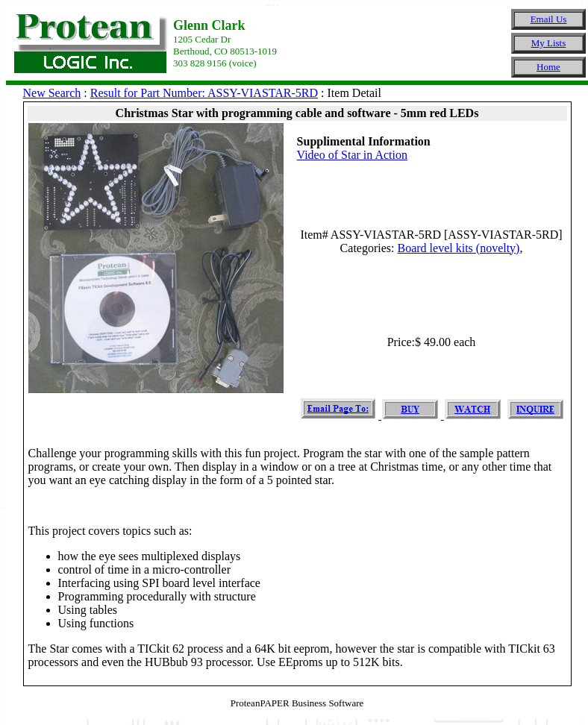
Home (548, 67)
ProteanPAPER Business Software (297, 703)
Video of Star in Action (352, 155)
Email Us (549, 19)
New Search (52, 93)
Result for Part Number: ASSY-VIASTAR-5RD (204, 93)
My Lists (549, 43)
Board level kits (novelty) (458, 248)
